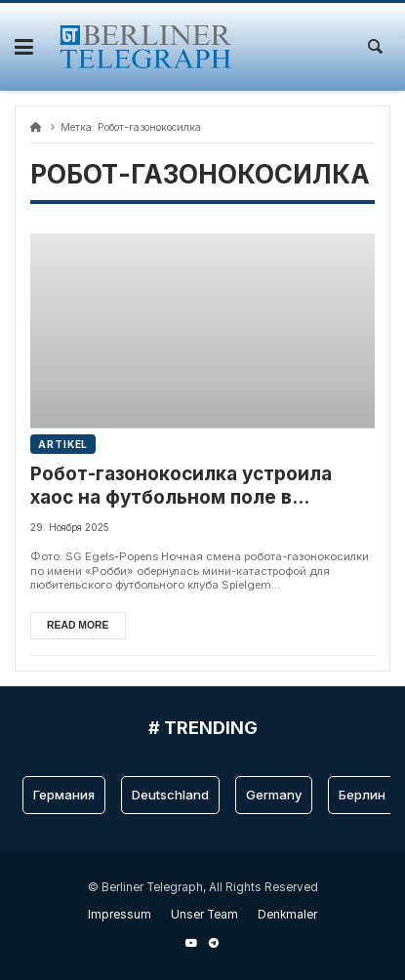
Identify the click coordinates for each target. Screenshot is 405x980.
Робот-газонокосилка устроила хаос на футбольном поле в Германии (181, 487)
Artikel (63, 444)
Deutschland (170, 795)
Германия (64, 795)
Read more (78, 625)
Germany (274, 795)
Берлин (362, 795)
